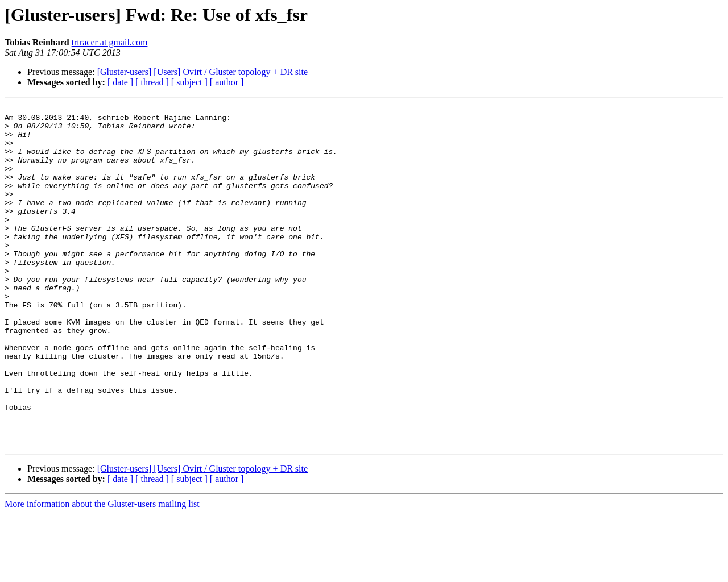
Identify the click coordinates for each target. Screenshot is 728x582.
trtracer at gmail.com (110, 42)
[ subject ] (189, 82)
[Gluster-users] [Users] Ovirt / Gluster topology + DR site (202, 72)
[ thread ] (152, 82)
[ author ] (227, 82)
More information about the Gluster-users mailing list (102, 572)
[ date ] (120, 82)
